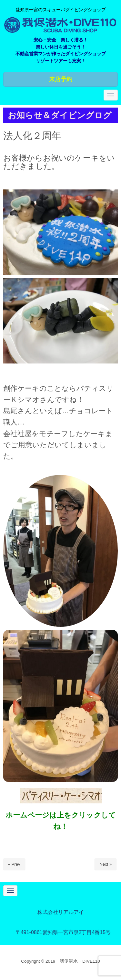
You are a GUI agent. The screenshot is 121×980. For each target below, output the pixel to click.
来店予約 (61, 79)
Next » (106, 864)
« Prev (14, 864)
